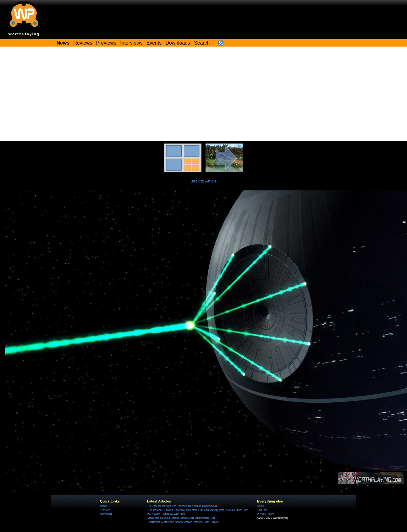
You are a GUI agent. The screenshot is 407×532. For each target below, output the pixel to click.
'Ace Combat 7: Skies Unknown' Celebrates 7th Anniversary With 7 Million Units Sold (198, 510)
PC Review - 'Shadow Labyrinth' (166, 514)
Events (154, 43)
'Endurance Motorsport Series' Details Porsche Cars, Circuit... (184, 522)
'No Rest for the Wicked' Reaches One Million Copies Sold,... (183, 506)
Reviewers (106, 514)
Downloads (178, 43)
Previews (106, 43)
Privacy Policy (265, 514)
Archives (105, 510)
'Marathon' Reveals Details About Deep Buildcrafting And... (182, 518)
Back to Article (204, 181)
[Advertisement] (204, 94)
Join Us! (262, 510)
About (261, 506)
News (103, 506)
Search (202, 43)
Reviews (83, 43)
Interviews (131, 43)
